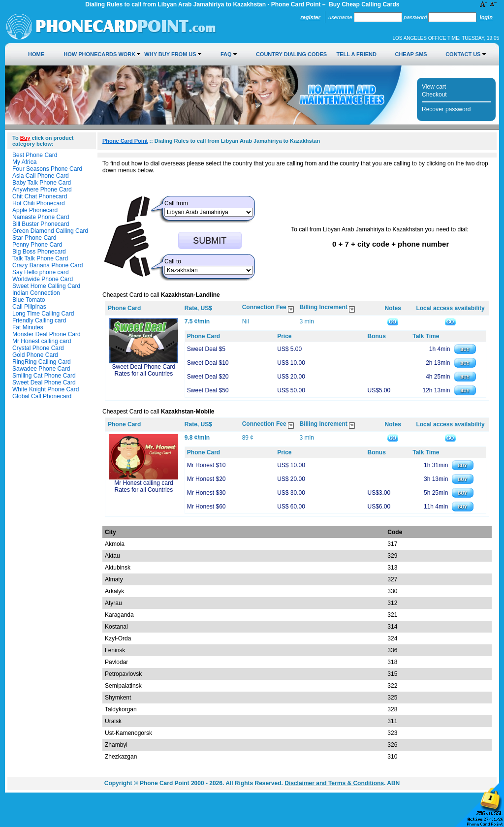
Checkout (434, 95)
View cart (434, 87)
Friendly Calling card (39, 320)
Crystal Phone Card (38, 348)
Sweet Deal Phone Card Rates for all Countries (144, 370)
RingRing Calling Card (42, 362)
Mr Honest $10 (206, 465)
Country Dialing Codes (291, 54)
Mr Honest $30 (206, 493)
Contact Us (463, 54)
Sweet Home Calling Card (46, 286)
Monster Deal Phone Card (47, 334)
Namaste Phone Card (41, 217)
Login (486, 17)
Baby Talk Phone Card (42, 183)
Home (36, 54)
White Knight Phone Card (46, 389)
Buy (25, 138)
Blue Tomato (29, 300)
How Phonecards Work (99, 54)
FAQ (226, 54)
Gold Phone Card (35, 355)
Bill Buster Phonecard (41, 224)
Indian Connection (36, 293)
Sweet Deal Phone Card (44, 382)
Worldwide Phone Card (43, 279)
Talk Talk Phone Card (40, 258)
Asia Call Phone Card (41, 176)
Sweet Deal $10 (208, 363)
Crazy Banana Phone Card (47, 265)
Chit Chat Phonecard (40, 196)
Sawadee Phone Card (41, 369)
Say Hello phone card (41, 272)
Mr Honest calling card (42, 341)
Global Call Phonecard (42, 396)
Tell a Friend (357, 54)
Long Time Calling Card (43, 314)
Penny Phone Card (37, 245)
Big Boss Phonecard (39, 252)
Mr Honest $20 (206, 479)
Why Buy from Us (170, 54)
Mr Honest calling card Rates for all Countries (143, 486)
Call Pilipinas (29, 307)
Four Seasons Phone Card (47, 169)
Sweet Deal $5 (206, 349)
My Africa (24, 162)
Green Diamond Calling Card (50, 231)
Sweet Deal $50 (208, 390)
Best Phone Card (35, 155)
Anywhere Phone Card (42, 190)
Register (310, 17)
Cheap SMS (411, 54)
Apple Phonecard (35, 210)
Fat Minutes (28, 327)
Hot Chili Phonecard (39, 203)
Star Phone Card (34, 238)
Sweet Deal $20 (208, 377)
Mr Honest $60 (206, 507)
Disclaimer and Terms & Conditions (334, 783)
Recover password (446, 109)
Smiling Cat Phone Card (44, 376)
